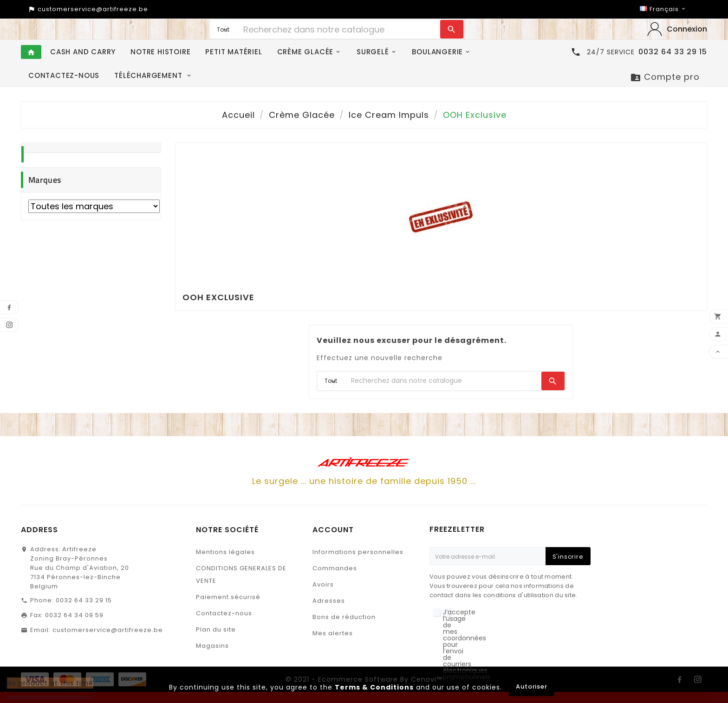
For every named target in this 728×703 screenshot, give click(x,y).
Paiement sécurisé (228, 597)
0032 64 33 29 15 (84, 600)
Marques (45, 180)
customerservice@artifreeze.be (108, 630)
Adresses (329, 601)
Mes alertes (333, 633)
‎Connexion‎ (687, 29)
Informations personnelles (358, 552)
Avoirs (323, 584)
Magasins (212, 646)
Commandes (335, 568)
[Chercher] (339, 29)
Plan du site (216, 629)
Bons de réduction (344, 617)
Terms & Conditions (374, 687)
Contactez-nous (224, 613)
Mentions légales (225, 552)
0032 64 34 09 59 (74, 615)
